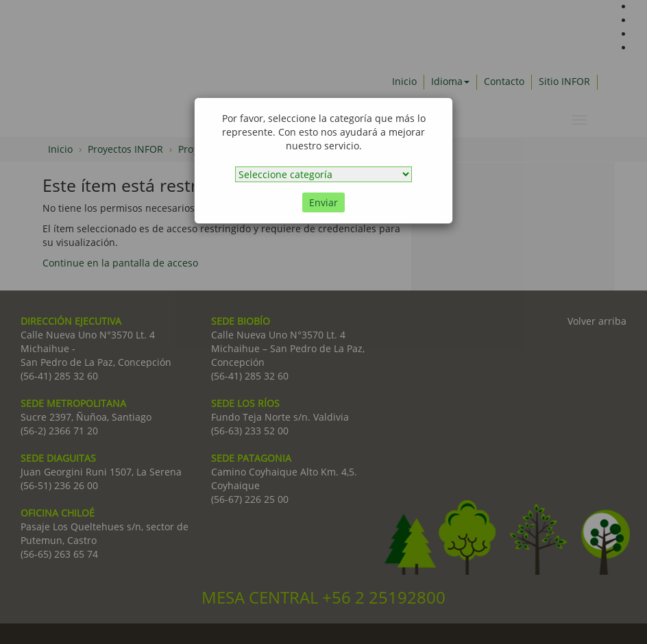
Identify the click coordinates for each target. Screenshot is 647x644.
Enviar (323, 202)
